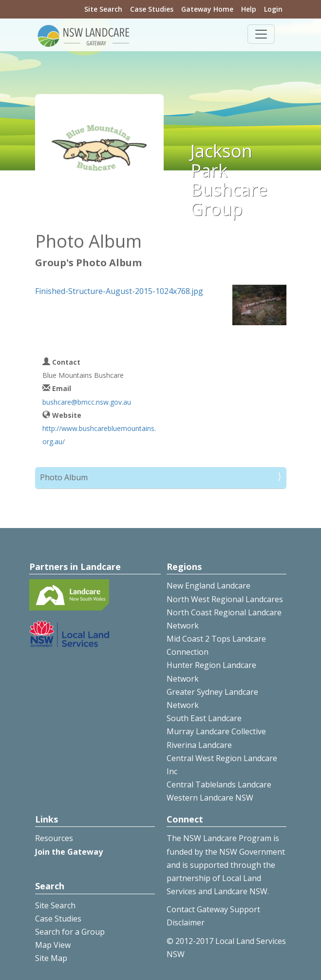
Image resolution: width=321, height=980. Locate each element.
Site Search (103, 9)
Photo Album (64, 477)
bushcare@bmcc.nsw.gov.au (87, 402)
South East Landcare (204, 718)
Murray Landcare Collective (216, 731)
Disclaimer (186, 922)
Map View (53, 945)
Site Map (51, 958)
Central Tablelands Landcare (219, 784)
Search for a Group (70, 932)
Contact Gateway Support (213, 909)
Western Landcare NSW (210, 798)
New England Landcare (208, 586)
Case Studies (152, 9)
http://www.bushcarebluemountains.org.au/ (99, 435)
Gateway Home (207, 9)
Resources (54, 838)
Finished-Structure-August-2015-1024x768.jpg (119, 291)
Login (273, 9)
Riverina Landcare (199, 745)
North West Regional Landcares (225, 599)
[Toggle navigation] (261, 34)
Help (249, 9)
